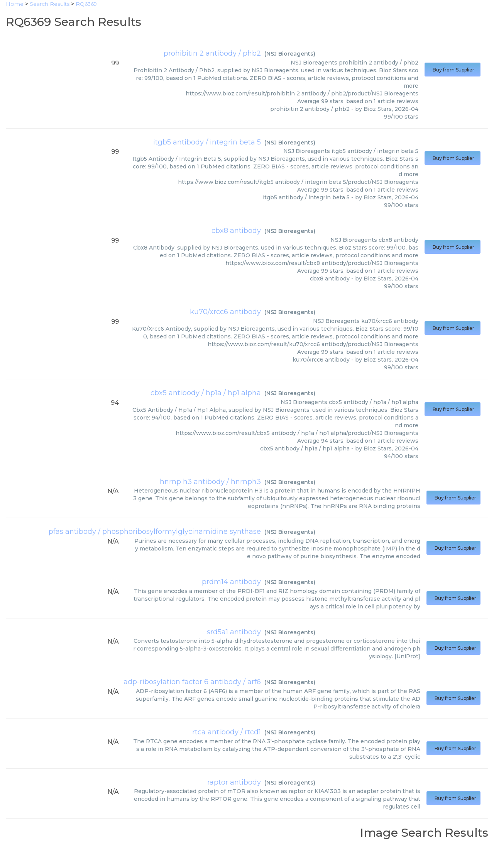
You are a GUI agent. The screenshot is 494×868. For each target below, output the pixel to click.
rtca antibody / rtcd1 (227, 732)
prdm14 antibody (231, 582)
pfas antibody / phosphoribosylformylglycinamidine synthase (155, 532)
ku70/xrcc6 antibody (225, 312)
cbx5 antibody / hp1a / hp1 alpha (206, 393)
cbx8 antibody (236, 231)
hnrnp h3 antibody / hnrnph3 (210, 482)
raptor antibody (234, 782)
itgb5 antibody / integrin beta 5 (207, 142)
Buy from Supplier (453, 70)
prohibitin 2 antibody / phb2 (212, 53)
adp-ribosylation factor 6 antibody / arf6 (192, 682)
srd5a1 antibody (234, 632)
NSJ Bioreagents (290, 54)
